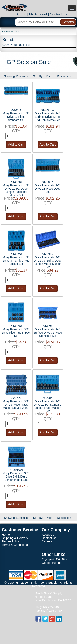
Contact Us (58, 14)
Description (64, 76)
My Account (38, 14)
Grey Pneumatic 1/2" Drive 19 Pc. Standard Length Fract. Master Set (48, 406)
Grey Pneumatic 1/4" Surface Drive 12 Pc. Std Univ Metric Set (48, 117)
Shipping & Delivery (15, 538)
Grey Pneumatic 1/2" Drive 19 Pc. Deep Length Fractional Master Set (16, 190)
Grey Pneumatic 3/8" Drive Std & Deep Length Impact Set (16, 476)
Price (49, 76)
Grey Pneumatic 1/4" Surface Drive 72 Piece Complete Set (47, 333)
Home (6, 534)
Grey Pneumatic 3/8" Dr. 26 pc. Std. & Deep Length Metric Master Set (47, 262)
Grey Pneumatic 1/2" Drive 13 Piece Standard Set (16, 117)
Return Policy (11, 541)
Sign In (21, 14)
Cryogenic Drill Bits (54, 559)
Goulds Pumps (51, 563)
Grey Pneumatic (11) (16, 45)
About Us (48, 534)
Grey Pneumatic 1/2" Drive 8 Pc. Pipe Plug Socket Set (16, 261)
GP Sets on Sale (11, 32)
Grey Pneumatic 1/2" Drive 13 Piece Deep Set (48, 189)
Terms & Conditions (15, 545)
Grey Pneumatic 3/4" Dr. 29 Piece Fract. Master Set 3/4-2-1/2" (16, 405)
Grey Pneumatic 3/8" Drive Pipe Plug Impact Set (16, 333)
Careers (47, 541)
